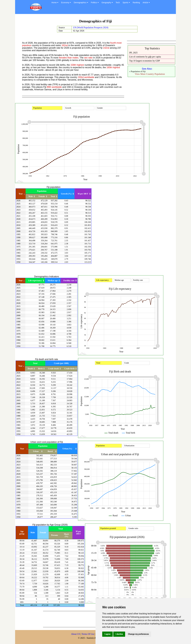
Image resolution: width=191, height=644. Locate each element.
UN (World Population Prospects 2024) (91, 27)
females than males (69, 58)
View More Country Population (150, 74)
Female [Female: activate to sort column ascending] (42, 196)
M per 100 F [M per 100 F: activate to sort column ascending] (83, 194)
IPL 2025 (133, 53)
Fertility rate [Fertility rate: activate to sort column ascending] (69, 280)
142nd (106, 48)
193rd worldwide (86, 77)
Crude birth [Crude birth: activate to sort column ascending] (69, 369)
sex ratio (88, 58)
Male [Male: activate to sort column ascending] (31, 196)
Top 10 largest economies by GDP (145, 61)
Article (146, 3)
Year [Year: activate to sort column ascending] (21, 194)
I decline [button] (119, 634)
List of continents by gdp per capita (145, 57)
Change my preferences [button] (138, 634)
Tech (118, 3)
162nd (65, 45)
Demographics (81, 3)
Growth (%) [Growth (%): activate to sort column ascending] (66, 194)
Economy (66, 3)
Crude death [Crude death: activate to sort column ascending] (53, 369)
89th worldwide (54, 87)
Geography (107, 3)
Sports (126, 3)
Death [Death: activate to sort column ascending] (30, 369)
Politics (95, 3)
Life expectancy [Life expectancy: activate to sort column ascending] (35, 280)
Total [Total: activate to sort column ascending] (53, 196)
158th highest (77, 65)
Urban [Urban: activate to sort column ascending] (36, 451)
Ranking (136, 3)
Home (55, 3)
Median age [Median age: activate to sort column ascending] (53, 280)
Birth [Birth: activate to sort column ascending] (40, 369)
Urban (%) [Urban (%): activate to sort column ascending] (67, 449)
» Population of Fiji (137, 71)
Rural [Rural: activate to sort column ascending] (50, 451)
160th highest (113, 67)
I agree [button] (107, 634)
